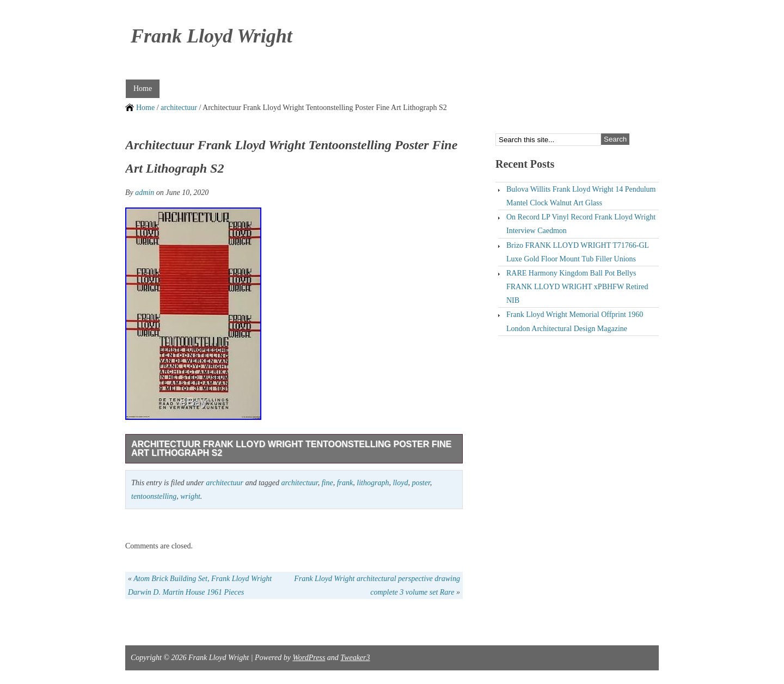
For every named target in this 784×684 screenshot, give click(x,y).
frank (345, 483)
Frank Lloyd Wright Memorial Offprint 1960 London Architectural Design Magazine (575, 321)
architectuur (179, 108)
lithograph (373, 483)
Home (143, 88)
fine (327, 483)
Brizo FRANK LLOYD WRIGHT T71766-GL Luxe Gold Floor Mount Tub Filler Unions (578, 252)
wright (190, 496)
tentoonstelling (154, 496)
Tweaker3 (355, 658)
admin (145, 193)
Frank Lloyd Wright (212, 36)
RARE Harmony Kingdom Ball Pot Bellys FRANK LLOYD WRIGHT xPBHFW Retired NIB (577, 287)
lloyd (400, 483)
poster (421, 483)
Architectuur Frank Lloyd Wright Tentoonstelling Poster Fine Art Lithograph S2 (291, 448)
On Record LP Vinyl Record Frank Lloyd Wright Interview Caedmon (581, 224)
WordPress (309, 658)
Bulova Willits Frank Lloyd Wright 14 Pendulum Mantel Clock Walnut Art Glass (581, 196)
